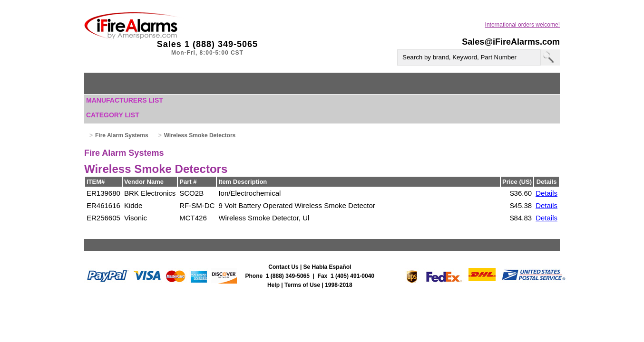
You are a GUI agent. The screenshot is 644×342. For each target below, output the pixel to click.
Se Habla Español (327, 267)
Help (273, 285)
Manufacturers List (125, 100)
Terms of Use (302, 285)
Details (546, 193)
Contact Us (283, 267)
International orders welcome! (522, 25)
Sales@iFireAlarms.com (511, 42)
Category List (113, 115)
